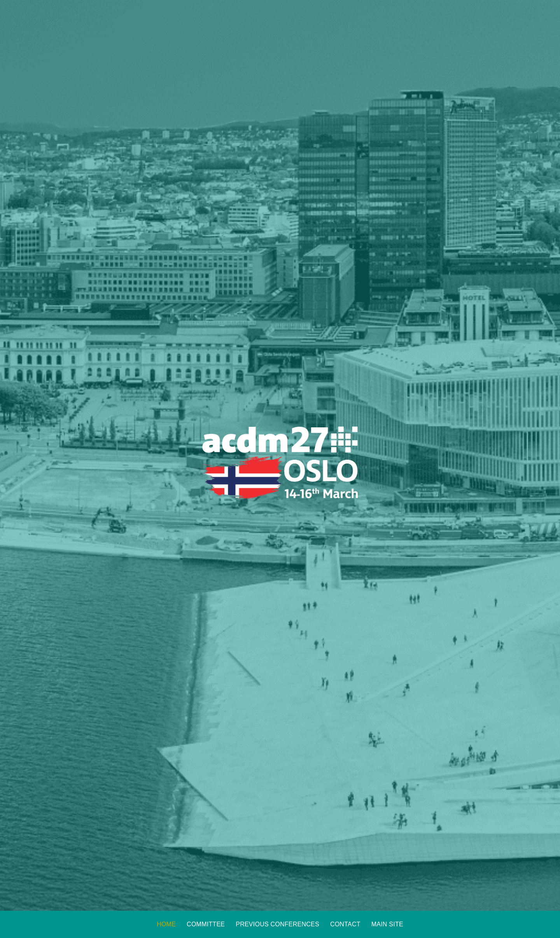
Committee (206, 924)
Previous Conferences (277, 924)
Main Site (387, 924)
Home (166, 924)
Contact (345, 924)
